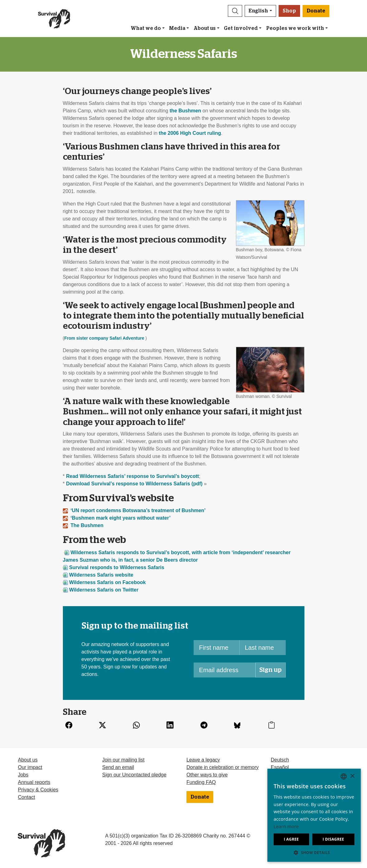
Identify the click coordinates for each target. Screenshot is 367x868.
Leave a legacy (203, 760)
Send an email (118, 767)
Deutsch (280, 760)
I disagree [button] (333, 839)
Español (280, 767)
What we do (146, 28)
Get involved (241, 28)
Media (177, 28)
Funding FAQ (201, 782)
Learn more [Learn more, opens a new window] (286, 826)
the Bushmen (185, 111)
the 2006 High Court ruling (190, 133)
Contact (26, 797)
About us (205, 28)
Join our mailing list (123, 760)
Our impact (30, 767)
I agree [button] (291, 839)
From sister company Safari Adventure (104, 338)
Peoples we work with (295, 28)
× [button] (352, 776)
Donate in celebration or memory (223, 767)
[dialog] (314, 815)
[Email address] (224, 670)
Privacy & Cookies (38, 790)
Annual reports (34, 782)
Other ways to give (207, 775)
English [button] (258, 11)
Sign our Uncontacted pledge (134, 775)
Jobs (23, 775)
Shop (289, 11)
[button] (235, 11)
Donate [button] (316, 11)
